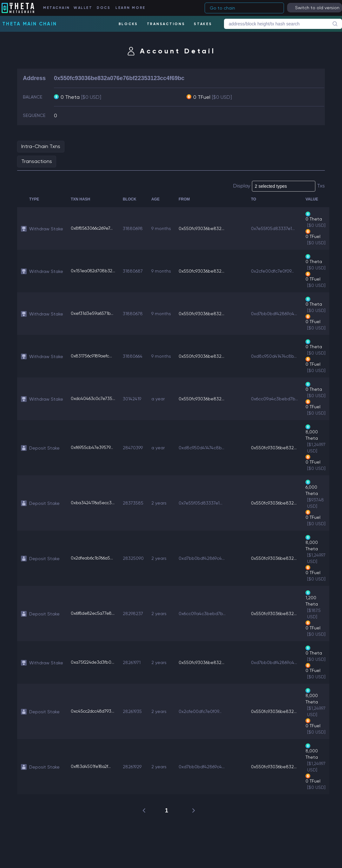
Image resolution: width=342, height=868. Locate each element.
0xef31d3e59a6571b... (92, 314)
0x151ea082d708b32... (94, 271)
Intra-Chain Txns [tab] (41, 146)
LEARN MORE (131, 8)
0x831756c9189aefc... (92, 356)
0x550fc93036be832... (203, 228)
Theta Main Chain (30, 24)
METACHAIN (57, 8)
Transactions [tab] (37, 161)
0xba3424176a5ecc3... (93, 503)
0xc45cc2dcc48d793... (94, 711)
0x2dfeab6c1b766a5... (93, 558)
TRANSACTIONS (166, 24)
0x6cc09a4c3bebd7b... (276, 399)
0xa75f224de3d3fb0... (93, 662)
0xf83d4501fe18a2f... (92, 767)
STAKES (203, 24)
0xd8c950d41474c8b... (276, 356)
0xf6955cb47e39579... (92, 448)
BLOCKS (128, 24)
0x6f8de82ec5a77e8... (94, 614)
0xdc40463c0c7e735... (94, 399)
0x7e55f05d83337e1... (275, 228)
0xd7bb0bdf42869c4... (276, 314)
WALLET (84, 8)
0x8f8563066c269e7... (92, 228)
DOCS (104, 8)
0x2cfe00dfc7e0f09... (274, 271)
